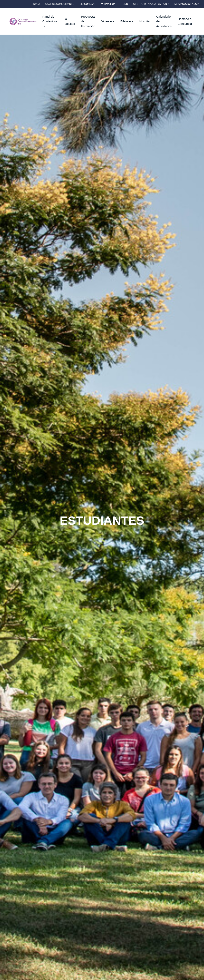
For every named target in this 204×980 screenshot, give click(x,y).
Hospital (145, 21)
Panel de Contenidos (50, 21)
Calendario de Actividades (164, 21)
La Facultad (69, 21)
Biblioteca (127, 21)
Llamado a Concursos (185, 21)
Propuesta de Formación (88, 21)
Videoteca (108, 21)
